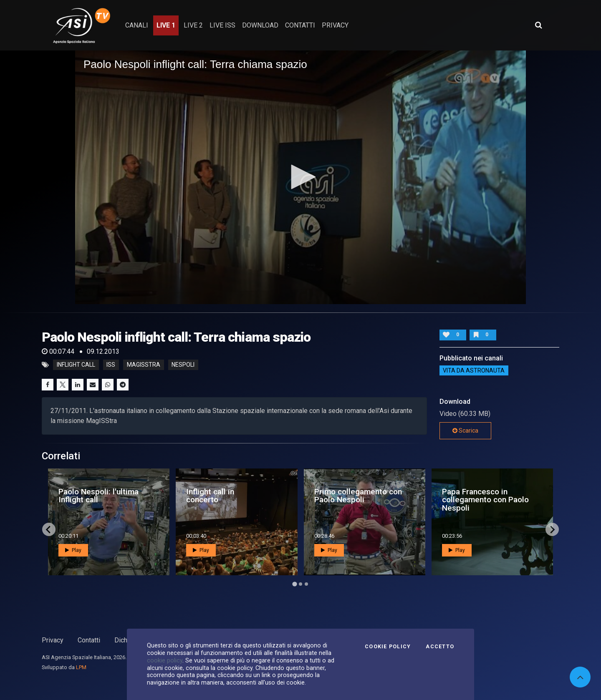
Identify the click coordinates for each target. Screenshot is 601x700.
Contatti (89, 640)
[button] (300, 177)
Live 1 (166, 25)
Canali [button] (137, 25)
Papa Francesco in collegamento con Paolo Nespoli (485, 500)
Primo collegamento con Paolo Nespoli (358, 496)
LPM (81, 667)
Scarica (465, 431)
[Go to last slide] (49, 529)
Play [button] (73, 550)
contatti (300, 25)
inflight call (76, 365)
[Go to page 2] (300, 584)
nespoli (183, 365)
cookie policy (165, 660)
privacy (335, 25)
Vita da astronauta (474, 370)
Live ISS (222, 25)
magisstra (144, 365)
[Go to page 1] (294, 584)
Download (260, 25)
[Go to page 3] (306, 584)
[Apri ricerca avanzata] (538, 25)
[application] (300, 177)
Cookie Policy (388, 647)
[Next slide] (552, 529)
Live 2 (193, 25)
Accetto (440, 647)
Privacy (53, 640)
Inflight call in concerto (210, 496)
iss (111, 365)
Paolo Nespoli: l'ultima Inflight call (98, 496)
